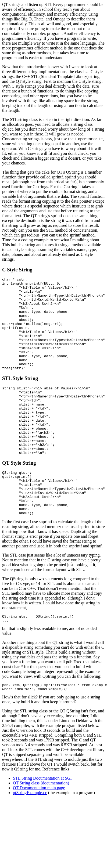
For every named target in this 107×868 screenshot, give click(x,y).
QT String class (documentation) (41, 827)
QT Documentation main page (39, 832)
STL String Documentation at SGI (42, 822)
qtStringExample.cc (30, 837)
